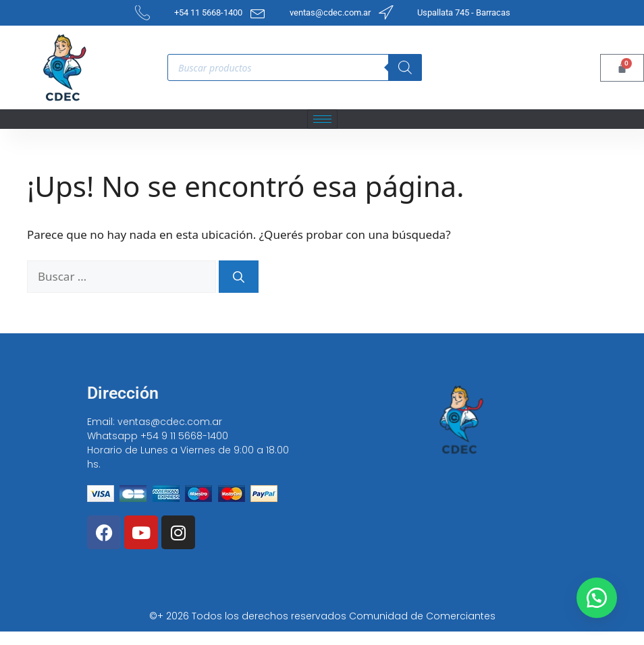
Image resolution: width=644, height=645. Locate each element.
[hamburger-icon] (322, 119)
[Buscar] (239, 277)
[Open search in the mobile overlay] (295, 67)
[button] (597, 598)
